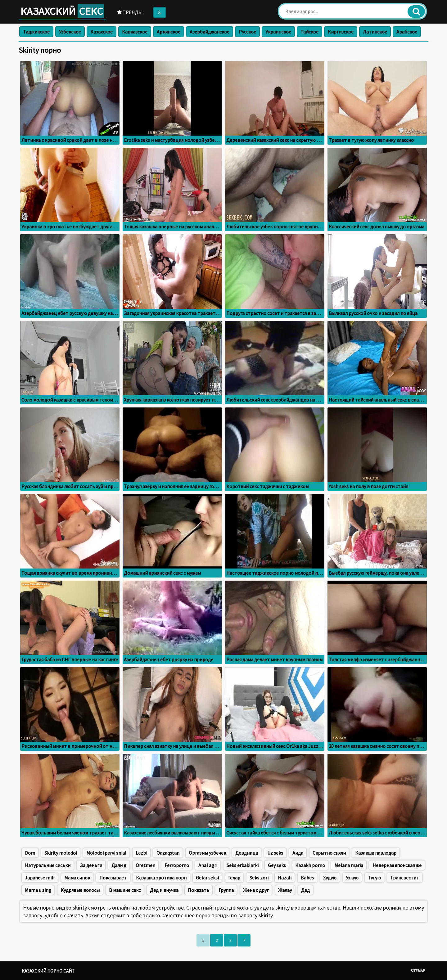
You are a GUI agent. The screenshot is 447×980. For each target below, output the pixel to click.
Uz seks (275, 853)
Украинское (278, 32)
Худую (330, 878)
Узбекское (70, 32)
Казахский (62, 11)
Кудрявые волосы (80, 890)
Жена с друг (256, 890)
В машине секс (125, 890)
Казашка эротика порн (161, 878)
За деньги (91, 865)
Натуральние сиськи (48, 865)
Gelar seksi (207, 878)
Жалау (285, 890)
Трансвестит (405, 878)
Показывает (113, 878)
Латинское (375, 32)
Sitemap (418, 971)
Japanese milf (40, 878)
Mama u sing (38, 890)
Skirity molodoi (61, 853)
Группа (226, 890)
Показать (199, 890)
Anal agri (208, 865)
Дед (305, 890)
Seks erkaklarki (243, 865)
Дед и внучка (164, 890)
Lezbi (141, 853)
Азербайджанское (210, 32)
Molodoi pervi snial (106, 853)
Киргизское (341, 32)
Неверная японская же (397, 865)
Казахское (102, 32)
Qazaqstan (168, 853)
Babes (307, 878)
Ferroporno (177, 865)
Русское (247, 32)
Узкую (352, 878)
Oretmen (145, 865)
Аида (298, 853)
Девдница (247, 853)
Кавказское (135, 32)
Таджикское (36, 32)
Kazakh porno (310, 865)
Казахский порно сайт (48, 971)
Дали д (119, 865)
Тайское (309, 32)
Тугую (374, 878)
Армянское (169, 32)
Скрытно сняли (329, 853)
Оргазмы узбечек (207, 853)
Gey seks (277, 865)
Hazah (285, 878)
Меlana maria (349, 865)
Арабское (407, 32)
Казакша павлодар (376, 853)
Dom (30, 853)
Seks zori (259, 878)
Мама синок (77, 878)
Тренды (130, 12)
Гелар (234, 878)
